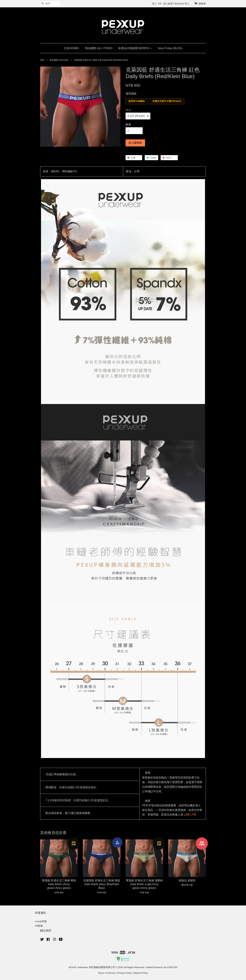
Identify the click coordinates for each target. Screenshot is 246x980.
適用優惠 (131, 94)
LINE (187, 815)
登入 (154, 4)
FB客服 (39, 926)
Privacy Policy (124, 973)
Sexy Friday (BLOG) (170, 48)
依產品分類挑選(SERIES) (135, 48)
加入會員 (168, 4)
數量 (128, 124)
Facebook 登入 (181, 4)
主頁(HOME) (71, 48)
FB (194, 815)
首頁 (42, 60)
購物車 (202, 4)
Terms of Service (107, 973)
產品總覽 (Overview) (59, 60)
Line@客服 (41, 921)
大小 (128, 110)
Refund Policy (141, 973)
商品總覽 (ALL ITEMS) (99, 48)
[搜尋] (50, 4)
